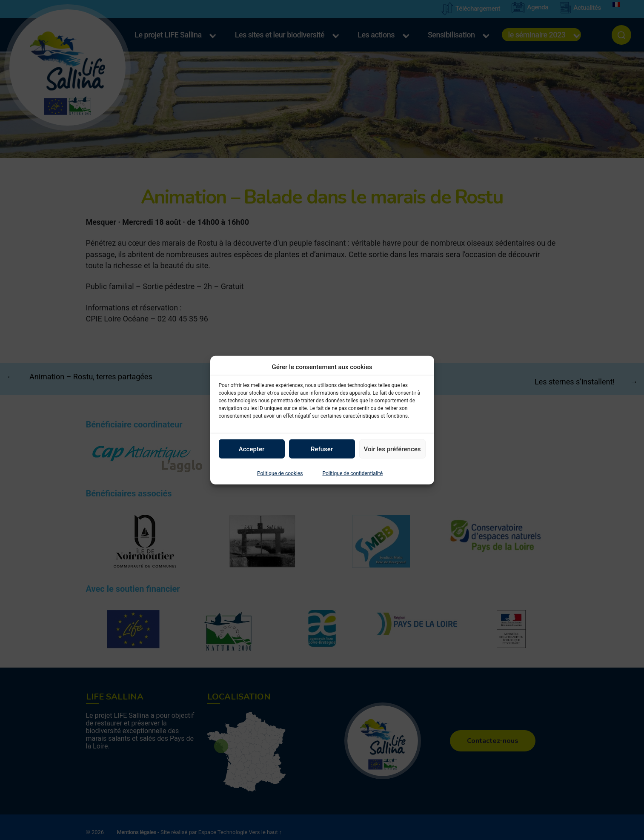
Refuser (322, 449)
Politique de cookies (280, 473)
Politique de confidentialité (352, 473)
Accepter (252, 449)
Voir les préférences (392, 449)
